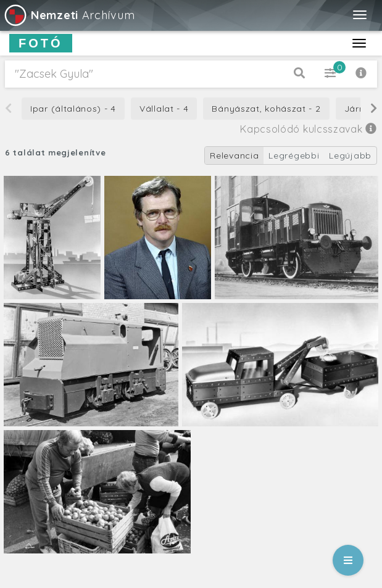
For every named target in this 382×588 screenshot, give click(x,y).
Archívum (69, 15)
